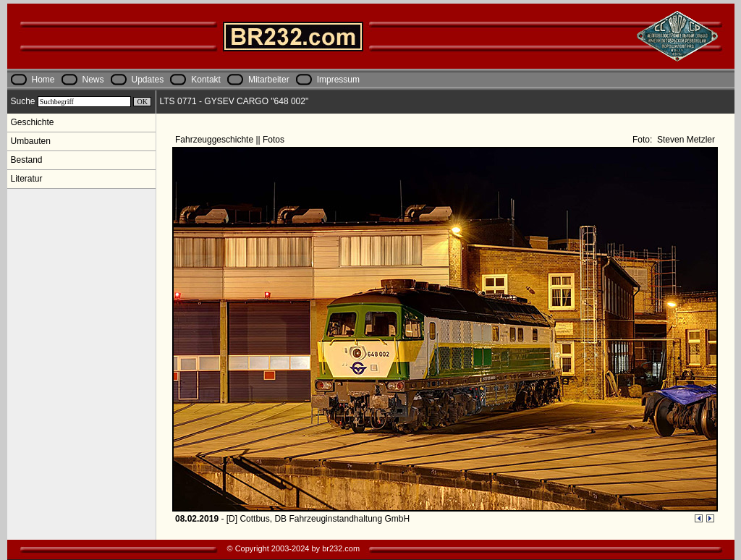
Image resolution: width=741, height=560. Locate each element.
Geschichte (33, 122)
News (93, 80)
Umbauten (31, 141)
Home (43, 80)
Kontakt (206, 80)
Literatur (27, 179)
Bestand (27, 160)
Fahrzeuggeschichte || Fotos (231, 140)
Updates (148, 80)
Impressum (338, 80)
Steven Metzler (685, 140)
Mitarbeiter (269, 80)
